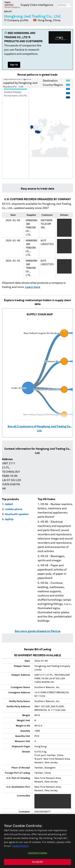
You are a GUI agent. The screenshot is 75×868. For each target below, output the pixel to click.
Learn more (33, 287)
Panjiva (12, 5)
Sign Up (14, 65)
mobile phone (14, 509)
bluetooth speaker (17, 514)
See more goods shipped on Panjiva (38, 631)
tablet (9, 504)
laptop (9, 519)
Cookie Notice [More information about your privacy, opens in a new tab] (20, 850)
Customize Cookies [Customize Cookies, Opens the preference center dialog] (38, 857)
